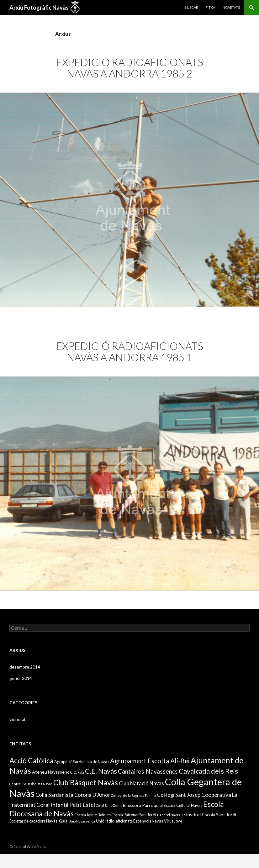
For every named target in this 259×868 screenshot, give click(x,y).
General (17, 719)
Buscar (191, 7)
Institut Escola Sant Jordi (211, 815)
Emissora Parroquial (143, 805)
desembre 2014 (25, 667)
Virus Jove (173, 821)
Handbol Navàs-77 (171, 815)
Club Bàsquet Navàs (86, 782)
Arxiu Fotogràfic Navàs (39, 8)
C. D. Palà (77, 772)
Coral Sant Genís (109, 805)
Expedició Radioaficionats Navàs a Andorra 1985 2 (130, 68)
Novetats (231, 7)
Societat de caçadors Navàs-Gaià (38, 821)
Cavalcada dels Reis (208, 771)
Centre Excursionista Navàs (31, 784)
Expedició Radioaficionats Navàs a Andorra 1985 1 (130, 352)
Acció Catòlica (31, 761)
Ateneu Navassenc (51, 772)
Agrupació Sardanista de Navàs (82, 762)
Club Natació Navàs (141, 783)
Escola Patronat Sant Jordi (134, 815)
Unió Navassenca (82, 821)
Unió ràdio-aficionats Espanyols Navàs (129, 821)
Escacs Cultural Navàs (183, 805)
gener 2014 (21, 678)
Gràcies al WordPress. (28, 847)
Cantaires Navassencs (148, 771)
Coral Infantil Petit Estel (66, 805)
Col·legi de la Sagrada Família (134, 795)
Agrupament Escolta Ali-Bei (150, 761)
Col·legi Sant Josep (179, 795)
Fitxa (210, 7)
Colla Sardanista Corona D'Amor (73, 795)
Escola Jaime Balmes (93, 815)
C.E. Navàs (101, 771)
